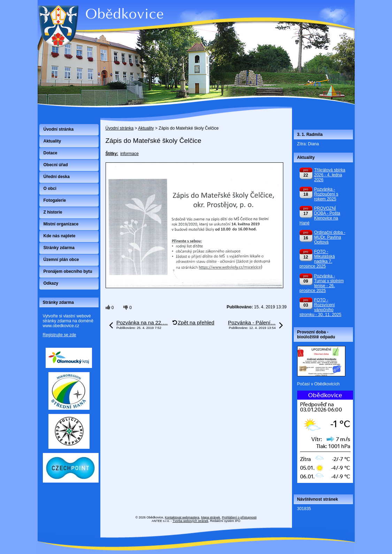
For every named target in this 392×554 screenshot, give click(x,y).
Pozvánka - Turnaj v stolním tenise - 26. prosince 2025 (322, 283)
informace (129, 154)
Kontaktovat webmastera (182, 517)
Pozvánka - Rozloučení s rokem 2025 (326, 194)
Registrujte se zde (60, 335)
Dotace (51, 153)
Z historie (53, 212)
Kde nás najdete (60, 236)
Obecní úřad (56, 165)
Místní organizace (61, 224)
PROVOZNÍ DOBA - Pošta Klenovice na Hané (320, 216)
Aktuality (146, 128)
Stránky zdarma (59, 248)
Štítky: (112, 154)
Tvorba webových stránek (190, 521)
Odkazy (51, 283)
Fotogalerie (55, 200)
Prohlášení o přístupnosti (239, 517)
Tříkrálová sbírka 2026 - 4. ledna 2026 (330, 175)
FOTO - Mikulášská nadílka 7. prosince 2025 (317, 259)
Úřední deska (57, 177)
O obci (50, 188)
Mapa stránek (211, 517)
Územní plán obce (61, 260)
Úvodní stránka (120, 128)
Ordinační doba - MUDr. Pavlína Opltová (330, 237)
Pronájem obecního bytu (68, 271)
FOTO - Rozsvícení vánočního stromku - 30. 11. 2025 (321, 307)
